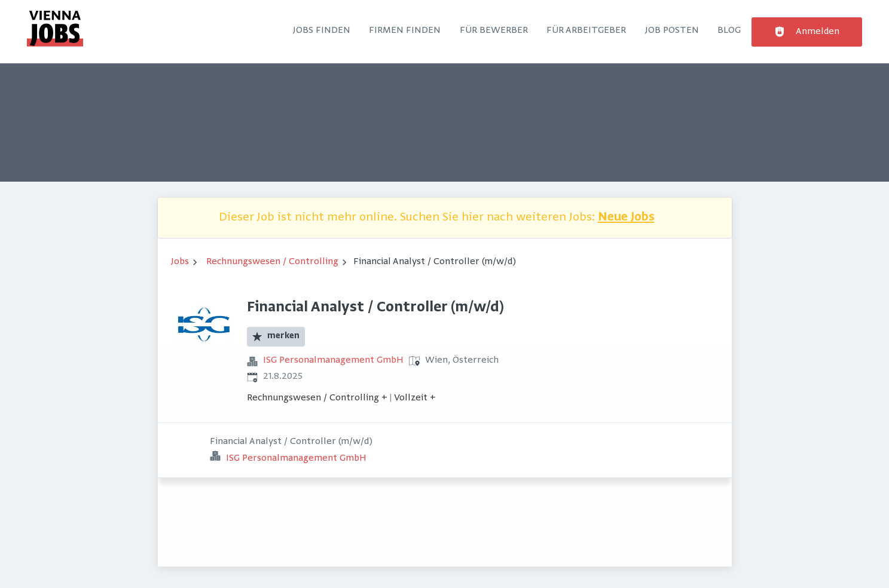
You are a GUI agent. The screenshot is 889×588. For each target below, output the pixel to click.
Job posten (672, 30)
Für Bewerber (494, 30)
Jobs (180, 262)
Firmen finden (405, 30)
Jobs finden (322, 30)
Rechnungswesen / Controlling (272, 262)
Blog (729, 30)
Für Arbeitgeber (586, 30)
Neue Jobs (626, 218)
